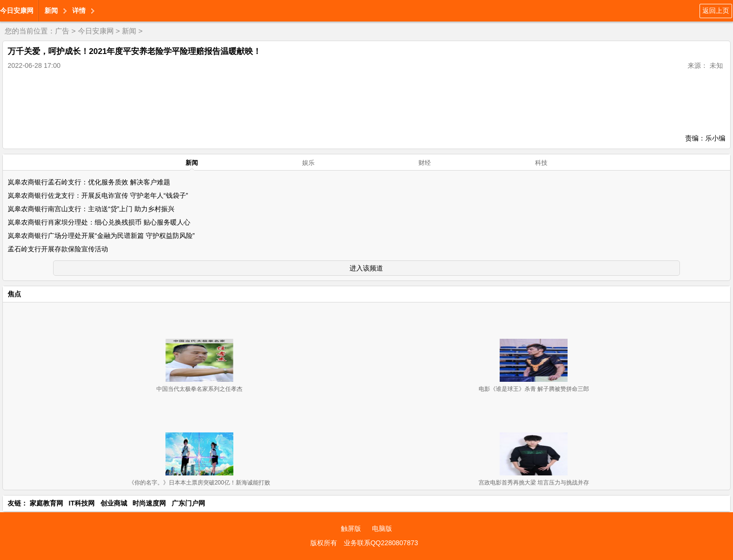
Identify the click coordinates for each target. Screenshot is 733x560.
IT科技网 (82, 503)
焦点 (14, 294)
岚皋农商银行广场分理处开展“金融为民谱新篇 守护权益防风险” (101, 236)
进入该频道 (366, 268)
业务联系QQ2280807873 (381, 543)
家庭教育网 (46, 503)
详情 (79, 11)
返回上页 (716, 11)
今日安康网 (17, 11)
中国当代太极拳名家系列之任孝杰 (199, 389)
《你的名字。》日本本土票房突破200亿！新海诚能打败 (199, 483)
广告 (62, 31)
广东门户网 (188, 503)
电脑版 (382, 528)
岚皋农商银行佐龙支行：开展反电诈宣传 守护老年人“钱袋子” (98, 195)
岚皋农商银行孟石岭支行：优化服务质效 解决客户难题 (89, 182)
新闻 (51, 11)
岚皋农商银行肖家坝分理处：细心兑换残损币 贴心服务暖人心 (99, 222)
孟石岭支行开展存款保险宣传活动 (58, 249)
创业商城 (114, 503)
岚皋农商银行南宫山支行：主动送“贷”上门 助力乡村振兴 (91, 209)
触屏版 (351, 528)
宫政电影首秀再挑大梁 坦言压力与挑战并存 (534, 483)
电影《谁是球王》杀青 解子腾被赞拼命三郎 (534, 389)
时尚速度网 (149, 503)
